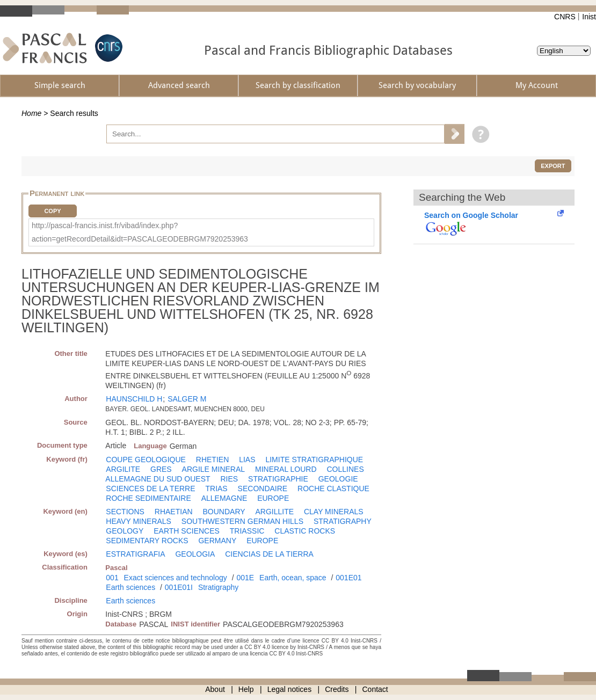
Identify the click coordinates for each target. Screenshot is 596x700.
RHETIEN (212, 460)
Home (31, 113)
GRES (161, 469)
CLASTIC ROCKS (305, 531)
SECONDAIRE (263, 488)
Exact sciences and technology (176, 578)
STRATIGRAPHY (343, 521)
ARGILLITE (274, 512)
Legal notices (290, 689)
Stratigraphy (218, 587)
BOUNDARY (224, 512)
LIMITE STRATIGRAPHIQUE (314, 460)
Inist (589, 17)
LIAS (247, 460)
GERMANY (217, 541)
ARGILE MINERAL (213, 469)
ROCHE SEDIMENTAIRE (148, 498)
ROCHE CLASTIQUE (333, 488)
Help (246, 689)
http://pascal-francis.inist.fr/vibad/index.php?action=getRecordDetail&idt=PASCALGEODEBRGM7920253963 (140, 232)
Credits (337, 689)
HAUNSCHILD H (134, 399)
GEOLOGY (125, 531)
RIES (229, 479)
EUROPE (273, 498)
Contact (375, 689)
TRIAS (216, 488)
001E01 (348, 578)
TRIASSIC (247, 531)
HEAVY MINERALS (139, 521)
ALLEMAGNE (224, 498)
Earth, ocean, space (293, 578)
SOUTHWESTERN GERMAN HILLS (242, 521)
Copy (52, 211)
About (215, 689)
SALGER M (187, 399)
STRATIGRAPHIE (278, 479)
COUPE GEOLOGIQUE (146, 460)
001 (112, 578)
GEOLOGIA (195, 554)
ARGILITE (123, 469)
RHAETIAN (174, 512)
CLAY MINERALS (334, 512)
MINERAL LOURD (286, 469)
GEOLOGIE (338, 479)
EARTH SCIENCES (187, 531)
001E (245, 578)
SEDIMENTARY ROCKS (147, 541)
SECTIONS (125, 512)
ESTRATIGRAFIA (135, 554)
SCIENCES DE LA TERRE (150, 488)
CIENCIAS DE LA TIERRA (269, 554)
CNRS (565, 17)
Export (553, 166)
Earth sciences (130, 587)
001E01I (179, 587)
